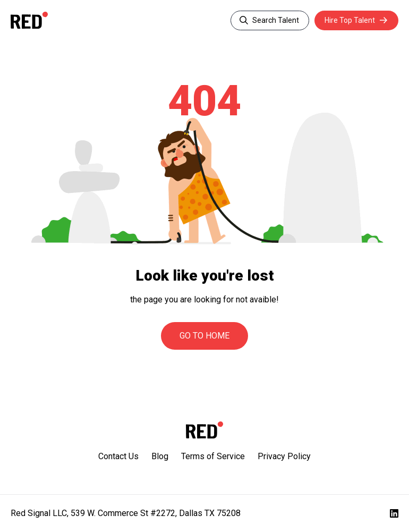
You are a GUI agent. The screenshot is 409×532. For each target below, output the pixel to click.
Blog (160, 456)
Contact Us (118, 456)
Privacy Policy (284, 456)
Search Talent (275, 20)
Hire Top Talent (349, 20)
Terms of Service (213, 456)
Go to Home (204, 336)
